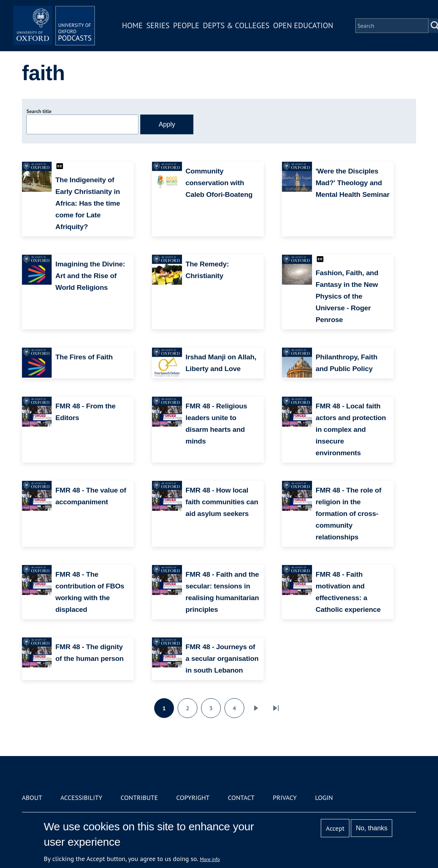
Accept (335, 828)
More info (210, 859)
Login (324, 798)
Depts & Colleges (240, 27)
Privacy (285, 798)
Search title (39, 111)
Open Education (306, 27)
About (32, 798)
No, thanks (372, 828)
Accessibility (81, 798)
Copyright (193, 798)
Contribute (139, 798)
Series (161, 27)
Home (136, 27)
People (189, 27)
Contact (241, 798)
